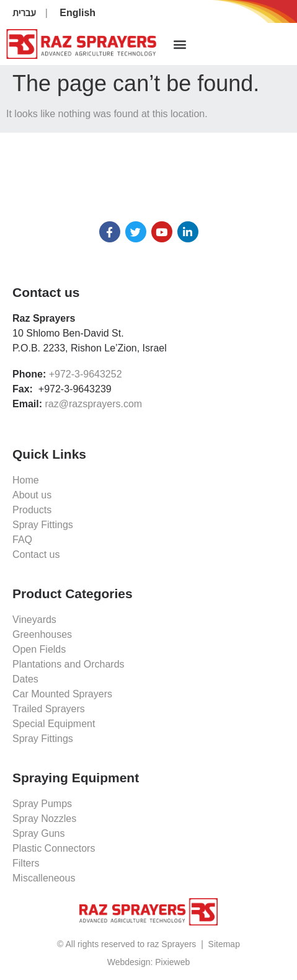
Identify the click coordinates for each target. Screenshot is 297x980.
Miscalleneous (44, 878)
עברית (24, 13)
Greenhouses (42, 634)
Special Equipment (54, 724)
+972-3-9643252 (86, 374)
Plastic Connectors (54, 848)
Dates (25, 679)
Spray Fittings (43, 525)
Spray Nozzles (44, 819)
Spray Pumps (42, 804)
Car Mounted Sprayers (62, 694)
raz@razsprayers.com (93, 404)
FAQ (22, 540)
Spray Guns (38, 833)
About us (32, 495)
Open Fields (39, 649)
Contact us (36, 554)
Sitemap (224, 944)
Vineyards (34, 620)
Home (26, 480)
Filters (26, 863)
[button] (180, 44)
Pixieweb (172, 962)
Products (32, 510)
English (78, 13)
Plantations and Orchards (69, 664)
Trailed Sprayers (49, 709)
